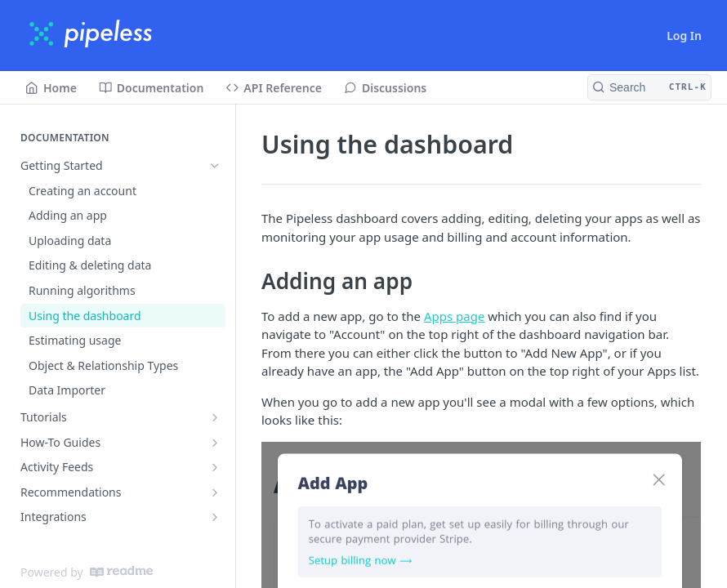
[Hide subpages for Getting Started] (215, 166)
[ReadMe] (121, 572)
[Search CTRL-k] (649, 87)
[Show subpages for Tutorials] (215, 417)
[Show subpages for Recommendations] (215, 492)
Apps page (454, 316)
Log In (684, 36)
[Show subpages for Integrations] (215, 517)
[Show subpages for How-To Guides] (215, 443)
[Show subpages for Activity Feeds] (215, 467)
